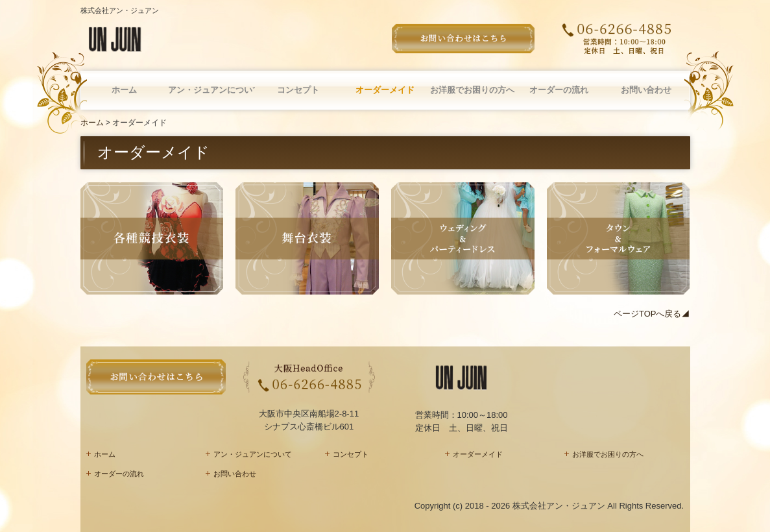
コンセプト (298, 90)
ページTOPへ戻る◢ (652, 314)
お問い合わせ (646, 90)
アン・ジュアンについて (211, 90)
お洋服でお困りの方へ (472, 90)
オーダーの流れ (559, 90)
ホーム (124, 90)
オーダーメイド (385, 90)
